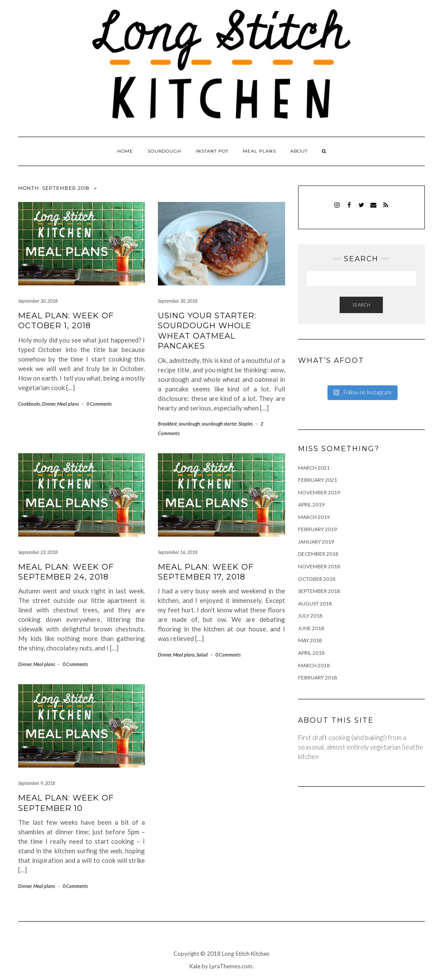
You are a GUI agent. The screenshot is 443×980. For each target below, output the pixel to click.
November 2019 (319, 492)
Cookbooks (29, 404)
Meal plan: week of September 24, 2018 (66, 572)
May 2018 (310, 640)
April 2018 (311, 653)
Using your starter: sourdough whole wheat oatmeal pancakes (207, 331)
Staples (246, 424)
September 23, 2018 (38, 552)
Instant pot (212, 151)
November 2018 (319, 566)
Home (125, 151)
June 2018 (311, 628)
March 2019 (314, 517)
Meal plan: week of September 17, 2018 (206, 572)
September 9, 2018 (37, 783)
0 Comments (99, 404)
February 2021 (318, 480)
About (299, 151)
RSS (386, 209)
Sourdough (164, 151)
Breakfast (167, 424)
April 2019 (311, 504)
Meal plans (259, 151)
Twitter (361, 209)
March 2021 (314, 468)
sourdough (189, 424)
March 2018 (314, 665)
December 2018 (318, 554)
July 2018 (310, 616)
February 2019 (318, 529)
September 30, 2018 (38, 301)
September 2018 (319, 591)
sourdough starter (219, 424)
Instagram (337, 209)
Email (374, 209)
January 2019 (316, 542)
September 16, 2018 (178, 552)
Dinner (49, 404)
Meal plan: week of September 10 (66, 803)
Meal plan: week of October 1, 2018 (66, 321)
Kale (195, 966)
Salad (202, 655)
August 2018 (315, 604)
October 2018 (317, 579)
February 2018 (318, 677)
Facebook (349, 209)
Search (361, 305)
